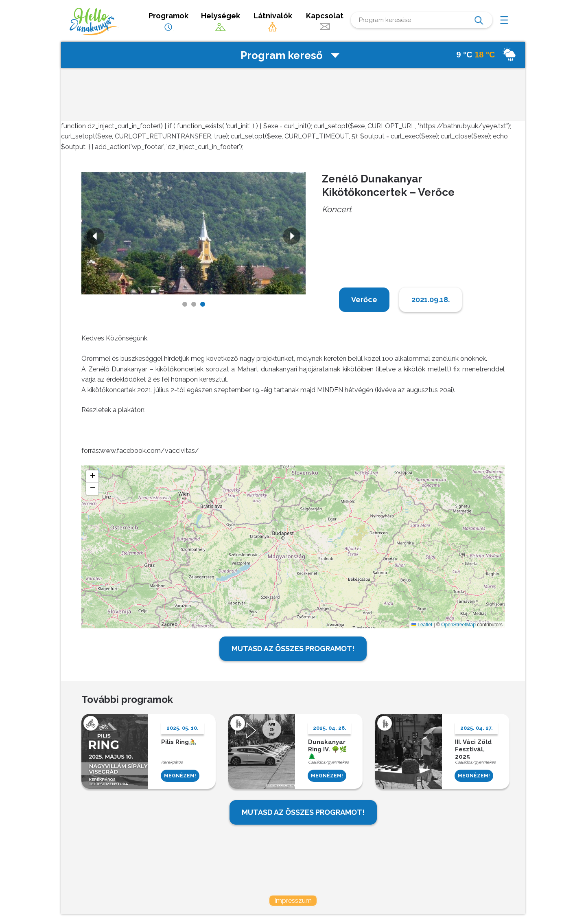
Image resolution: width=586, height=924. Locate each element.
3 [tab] (203, 304)
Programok (168, 22)
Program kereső (291, 55)
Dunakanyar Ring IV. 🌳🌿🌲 (328, 748)
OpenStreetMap (458, 625)
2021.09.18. (431, 300)
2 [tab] (194, 304)
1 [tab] (185, 304)
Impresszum (293, 901)
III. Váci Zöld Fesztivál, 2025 (473, 748)
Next (293, 237)
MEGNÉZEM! (180, 776)
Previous (94, 237)
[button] (92, 476)
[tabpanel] (194, 233)
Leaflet (422, 625)
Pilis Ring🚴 (179, 742)
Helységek (221, 22)
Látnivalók (273, 22)
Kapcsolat (325, 22)
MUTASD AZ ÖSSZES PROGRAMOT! (293, 649)
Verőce (364, 300)
